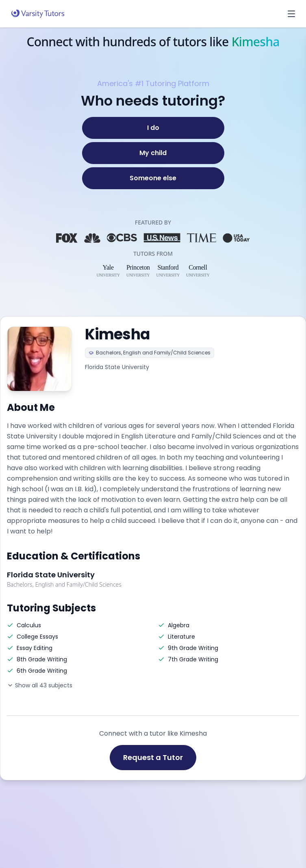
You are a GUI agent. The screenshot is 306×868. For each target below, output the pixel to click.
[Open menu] (291, 14)
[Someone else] (153, 178)
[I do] (153, 128)
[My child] (153, 153)
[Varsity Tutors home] (38, 14)
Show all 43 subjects (40, 685)
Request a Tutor (153, 757)
